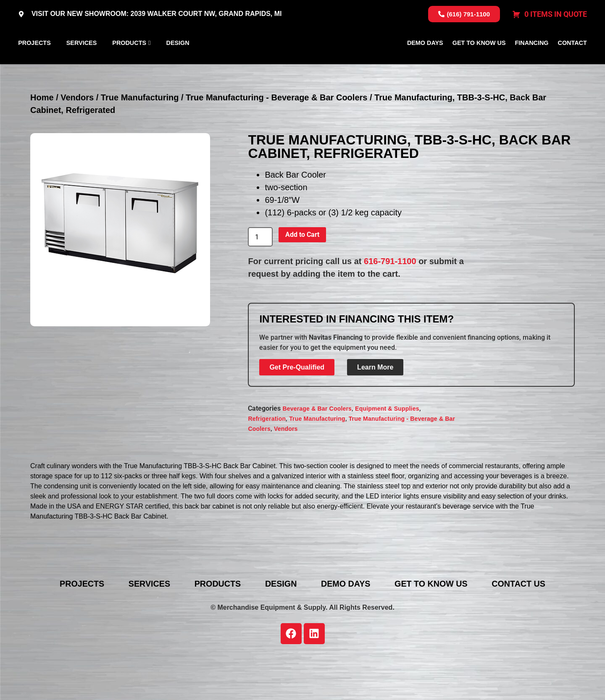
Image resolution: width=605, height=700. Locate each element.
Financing (532, 63)
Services (82, 63)
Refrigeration (267, 458)
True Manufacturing (140, 137)
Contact (572, 63)
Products (129, 63)
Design (178, 63)
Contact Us (524, 624)
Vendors (77, 137)
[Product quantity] (260, 277)
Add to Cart (302, 274)
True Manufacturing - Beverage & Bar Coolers (276, 137)
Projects (34, 63)
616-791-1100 (390, 301)
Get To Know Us (479, 63)
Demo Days (425, 63)
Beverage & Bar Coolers (317, 448)
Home (42, 137)
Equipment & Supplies (387, 448)
